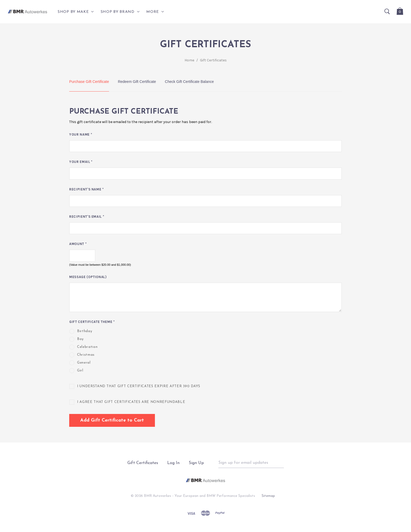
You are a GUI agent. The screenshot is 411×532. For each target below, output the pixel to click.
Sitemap (268, 496)
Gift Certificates (213, 60)
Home (189, 60)
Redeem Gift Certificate (137, 82)
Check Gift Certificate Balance (189, 82)
